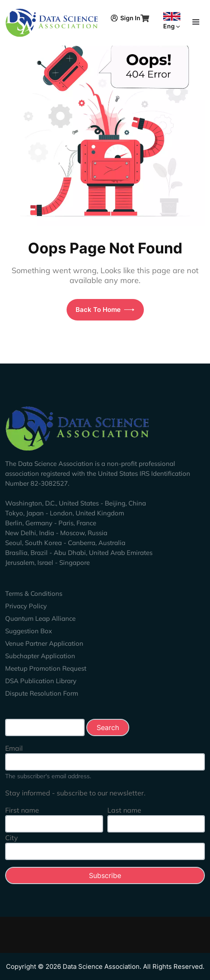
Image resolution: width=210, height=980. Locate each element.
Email (14, 748)
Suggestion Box (29, 631)
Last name (124, 810)
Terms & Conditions (34, 593)
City (12, 838)
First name (22, 810)
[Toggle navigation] (196, 21)
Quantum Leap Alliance (40, 618)
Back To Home (105, 310)
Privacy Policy (26, 606)
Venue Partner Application (44, 643)
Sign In (126, 18)
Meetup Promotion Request (46, 668)
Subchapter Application (40, 656)
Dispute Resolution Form (42, 693)
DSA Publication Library (41, 681)
